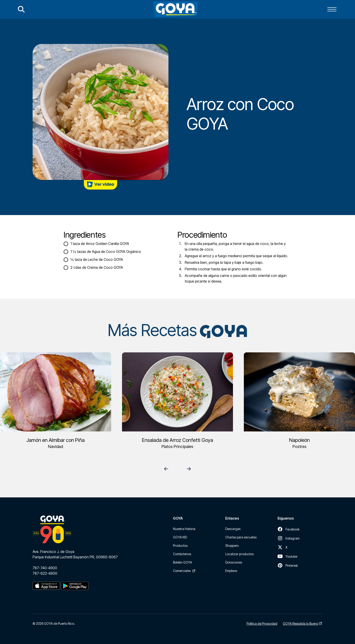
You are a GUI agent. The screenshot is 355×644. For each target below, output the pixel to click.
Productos (180, 546)
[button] (332, 9)
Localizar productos (239, 554)
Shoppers (232, 546)
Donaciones (234, 562)
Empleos (231, 571)
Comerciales (182, 571)
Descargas (233, 529)
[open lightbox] (101, 185)
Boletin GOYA (182, 562)
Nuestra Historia (184, 529)
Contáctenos (182, 554)
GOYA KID (180, 537)
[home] (176, 9)
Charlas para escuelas (241, 537)
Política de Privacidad (262, 623)
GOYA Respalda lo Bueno (301, 623)
